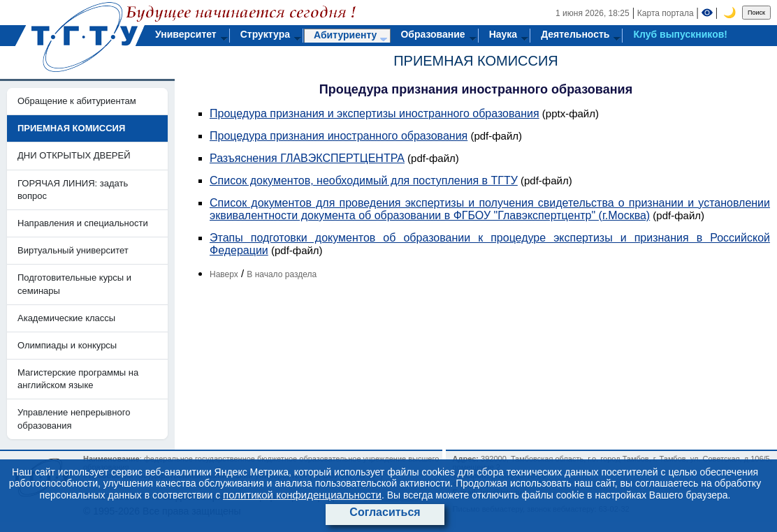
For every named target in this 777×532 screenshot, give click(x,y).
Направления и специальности (83, 223)
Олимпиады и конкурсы (67, 345)
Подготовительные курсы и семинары (74, 284)
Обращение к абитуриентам (77, 101)
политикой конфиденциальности (302, 495)
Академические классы (66, 318)
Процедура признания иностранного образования (339, 136)
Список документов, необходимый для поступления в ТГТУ (364, 180)
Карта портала (666, 13)
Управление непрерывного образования (74, 419)
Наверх (224, 274)
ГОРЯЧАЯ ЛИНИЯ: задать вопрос (73, 190)
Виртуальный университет (73, 250)
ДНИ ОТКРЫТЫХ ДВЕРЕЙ (74, 155)
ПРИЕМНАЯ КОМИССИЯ (476, 61)
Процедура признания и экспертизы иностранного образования (375, 113)
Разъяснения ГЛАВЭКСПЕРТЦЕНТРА (307, 158)
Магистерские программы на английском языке (78, 379)
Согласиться (385, 512)
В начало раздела (282, 274)
